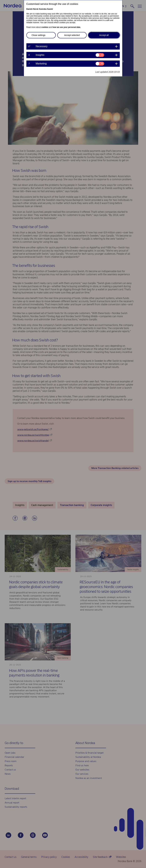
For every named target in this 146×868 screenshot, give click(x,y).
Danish (30, 9)
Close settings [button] (39, 35)
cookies (45, 27)
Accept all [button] (104, 35)
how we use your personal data (66, 27)
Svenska (43, 9)
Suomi (50, 9)
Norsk (36, 9)
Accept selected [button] (72, 35)
